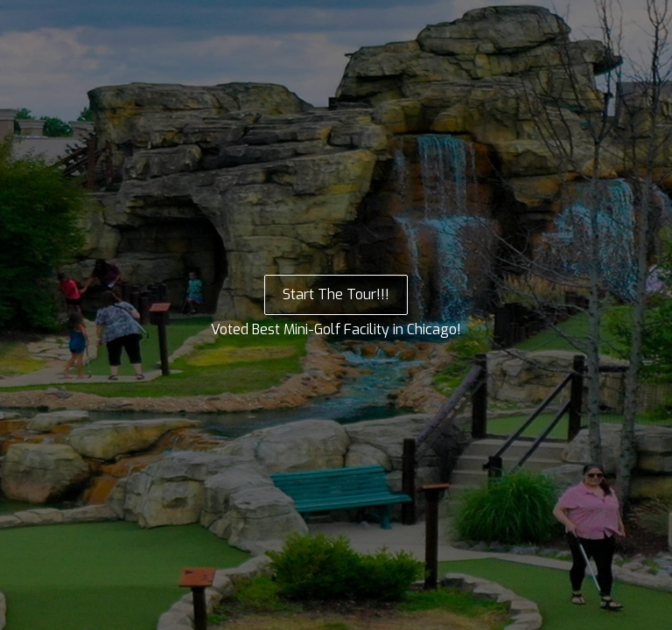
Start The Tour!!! (336, 294)
